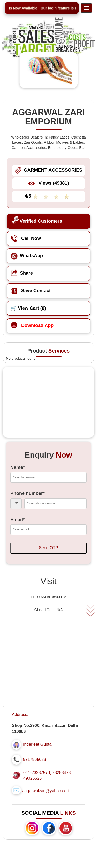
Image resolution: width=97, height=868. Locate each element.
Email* (17, 520)
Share (22, 273)
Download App (32, 325)
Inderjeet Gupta (37, 744)
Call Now (26, 238)
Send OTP (48, 548)
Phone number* (28, 493)
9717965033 (35, 759)
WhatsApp (27, 256)
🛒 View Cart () (28, 308)
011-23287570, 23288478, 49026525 (48, 776)
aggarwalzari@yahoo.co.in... (48, 791)
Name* (18, 467)
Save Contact (31, 291)
